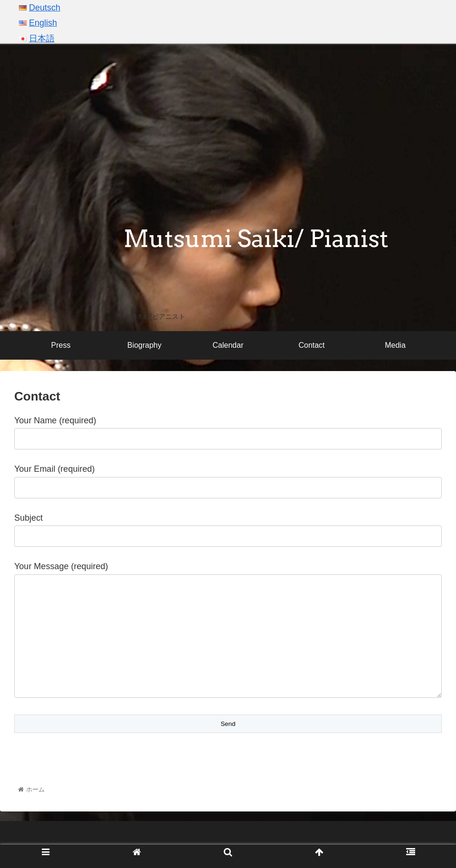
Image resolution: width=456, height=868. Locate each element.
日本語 (42, 38)
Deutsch (45, 8)
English (43, 23)
